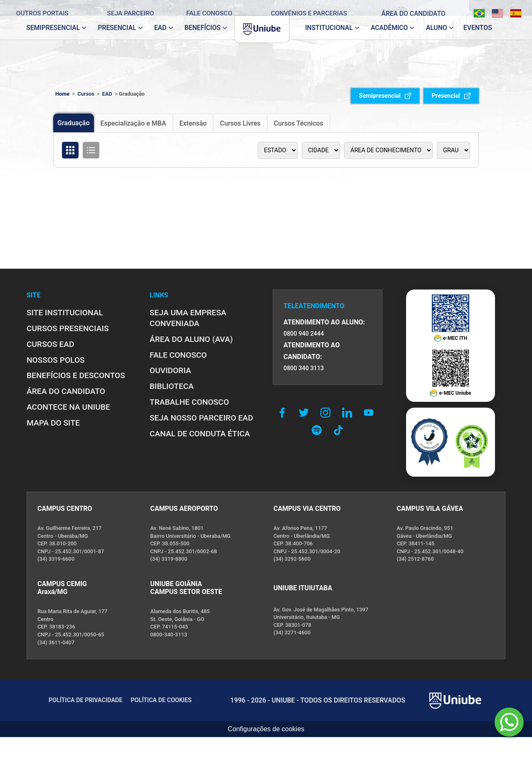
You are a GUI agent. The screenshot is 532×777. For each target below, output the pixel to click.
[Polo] (321, 150)
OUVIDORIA (170, 370)
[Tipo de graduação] (453, 150)
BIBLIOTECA (172, 386)
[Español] (509, 8)
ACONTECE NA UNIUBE (68, 407)
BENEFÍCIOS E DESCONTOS (76, 375)
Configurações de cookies (266, 729)
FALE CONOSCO (178, 355)
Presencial (451, 96)
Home (62, 94)
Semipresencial (385, 96)
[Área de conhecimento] (388, 150)
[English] (491, 8)
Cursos (86, 94)
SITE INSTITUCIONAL (65, 313)
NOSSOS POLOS (56, 360)
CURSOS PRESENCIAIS (68, 328)
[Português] (473, 8)
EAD (107, 94)
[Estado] (278, 150)
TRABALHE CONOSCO (189, 402)
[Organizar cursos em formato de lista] (91, 150)
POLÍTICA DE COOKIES (161, 700)
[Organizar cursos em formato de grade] (70, 150)
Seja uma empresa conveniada (188, 318)
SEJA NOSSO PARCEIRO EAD (201, 418)
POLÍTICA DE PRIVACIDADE (86, 700)
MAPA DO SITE (53, 423)
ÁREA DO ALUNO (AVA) (191, 339)
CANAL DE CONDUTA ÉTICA (200, 434)
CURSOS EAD (50, 344)
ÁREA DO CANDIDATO (66, 391)
